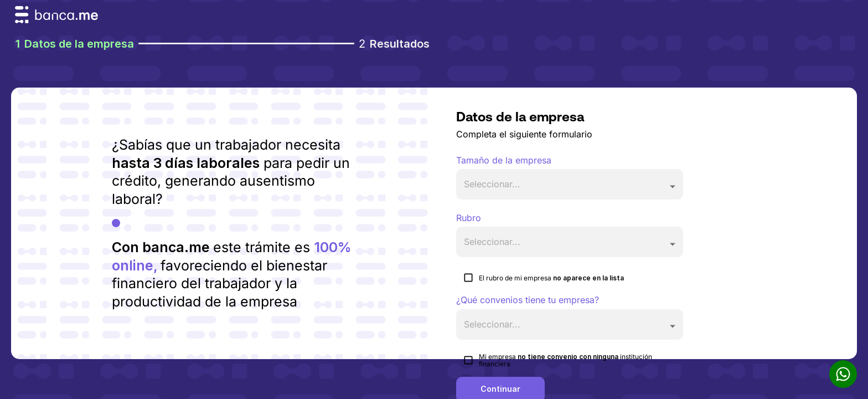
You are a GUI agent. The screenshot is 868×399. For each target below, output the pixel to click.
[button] (570, 185)
